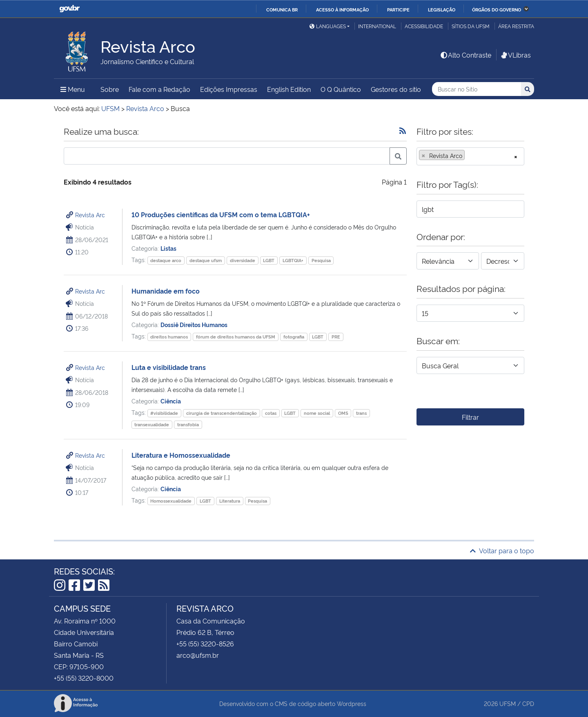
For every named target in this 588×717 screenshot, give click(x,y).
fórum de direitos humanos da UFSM (236, 337)
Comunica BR (282, 9)
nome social (317, 413)
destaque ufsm (206, 260)
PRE (336, 337)
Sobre (110, 89)
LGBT (269, 260)
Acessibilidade (424, 26)
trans (361, 413)
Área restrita (516, 26)
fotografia (294, 337)
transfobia (188, 424)
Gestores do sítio (396, 89)
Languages (328, 26)
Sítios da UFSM (471, 26)
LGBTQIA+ (293, 260)
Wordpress (352, 703)
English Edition (289, 89)
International (377, 26)
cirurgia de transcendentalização (222, 413)
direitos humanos (169, 337)
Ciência (171, 401)
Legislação (442, 9)
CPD (528, 703)
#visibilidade (164, 413)
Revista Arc (90, 215)
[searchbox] (469, 156)
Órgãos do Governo (497, 9)
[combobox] (470, 156)
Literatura (230, 501)
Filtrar (470, 417)
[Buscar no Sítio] (477, 89)
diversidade (243, 260)
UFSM (508, 703)
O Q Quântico (341, 89)
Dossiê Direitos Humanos (194, 324)
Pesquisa (321, 260)
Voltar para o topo (502, 550)
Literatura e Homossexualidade (181, 455)
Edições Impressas (229, 89)
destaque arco (166, 260)
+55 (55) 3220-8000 (84, 678)
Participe (398, 9)
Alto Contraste (465, 55)
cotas (271, 413)
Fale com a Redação (159, 89)
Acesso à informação (342, 9)
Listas (168, 248)
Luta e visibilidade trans (169, 367)
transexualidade (152, 424)
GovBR (69, 9)
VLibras (515, 55)
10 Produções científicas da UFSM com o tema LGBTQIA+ (221, 214)
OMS (343, 413)
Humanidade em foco (166, 291)
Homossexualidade (171, 501)
